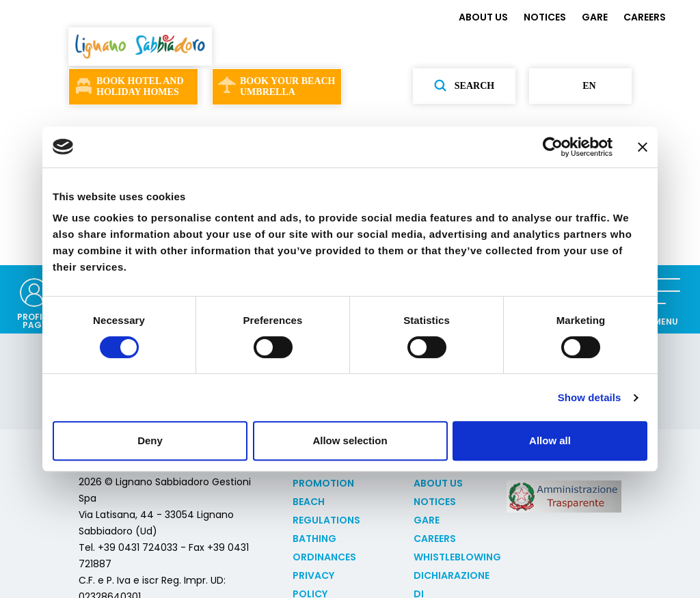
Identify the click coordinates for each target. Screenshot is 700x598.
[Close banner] (643, 147)
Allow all (550, 440)
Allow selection (350, 440)
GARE (595, 17)
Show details (590, 397)
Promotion (323, 483)
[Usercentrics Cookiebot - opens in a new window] (553, 147)
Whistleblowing (457, 557)
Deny (150, 440)
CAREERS (645, 17)
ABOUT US (483, 17)
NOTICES (545, 17)
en (580, 86)
